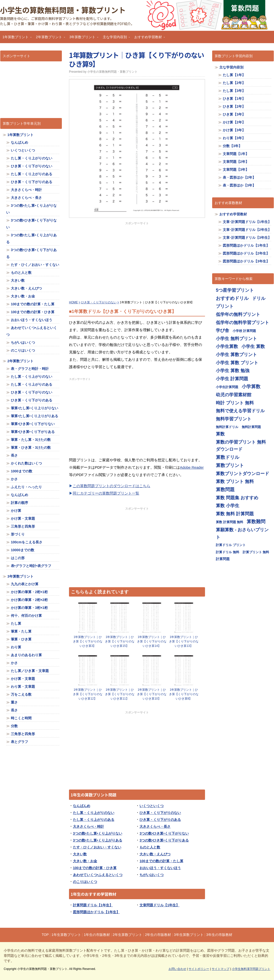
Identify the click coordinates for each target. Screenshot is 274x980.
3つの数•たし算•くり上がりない (98, 833)
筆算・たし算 (21, 631)
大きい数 (80, 854)
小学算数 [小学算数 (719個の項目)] (251, 387)
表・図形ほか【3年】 (239, 185)
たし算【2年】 (234, 83)
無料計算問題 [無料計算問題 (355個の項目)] (251, 427)
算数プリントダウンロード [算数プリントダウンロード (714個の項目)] (242, 473)
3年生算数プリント (189, 935)
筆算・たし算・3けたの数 (31, 440)
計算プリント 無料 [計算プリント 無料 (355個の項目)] (256, 552)
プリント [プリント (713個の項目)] (225, 306)
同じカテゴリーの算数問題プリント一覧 (106, 493)
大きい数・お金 (85, 861)
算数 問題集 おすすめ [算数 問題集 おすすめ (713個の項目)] (237, 498)
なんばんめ (82, 806)
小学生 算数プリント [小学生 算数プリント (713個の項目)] (236, 354)
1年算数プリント (16, 39)
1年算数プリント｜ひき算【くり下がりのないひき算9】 (137, 59)
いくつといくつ (152, 806)
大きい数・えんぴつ (155, 854)
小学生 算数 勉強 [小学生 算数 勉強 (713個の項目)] (233, 370)
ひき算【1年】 (234, 99)
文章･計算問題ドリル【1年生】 (247, 222)
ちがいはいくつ (152, 875)
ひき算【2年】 (234, 106)
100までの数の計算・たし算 (161, 861)
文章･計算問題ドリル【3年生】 (247, 238)
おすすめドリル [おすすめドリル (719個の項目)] (232, 298)
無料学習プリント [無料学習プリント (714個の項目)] (234, 419)
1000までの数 (22, 471)
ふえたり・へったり (26, 487)
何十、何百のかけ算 (26, 616)
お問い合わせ (177, 969)
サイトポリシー (199, 969)
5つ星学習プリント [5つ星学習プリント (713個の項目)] (235, 290)
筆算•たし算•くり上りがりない (34, 408)
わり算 (16, 647)
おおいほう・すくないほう (160, 868)
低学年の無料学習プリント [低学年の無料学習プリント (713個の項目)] (242, 322)
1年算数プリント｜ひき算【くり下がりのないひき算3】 (88, 641)
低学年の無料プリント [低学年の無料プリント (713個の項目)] (238, 314)
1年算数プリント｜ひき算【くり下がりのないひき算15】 (120, 641)
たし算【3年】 (234, 91)
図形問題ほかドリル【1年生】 (96, 912)
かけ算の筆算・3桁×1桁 (29, 608)
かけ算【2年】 (234, 122)
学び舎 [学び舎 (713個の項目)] (223, 330)
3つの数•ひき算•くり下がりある (164, 840)
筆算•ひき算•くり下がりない (33, 424)
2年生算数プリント (127, 935)
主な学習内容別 (115, 39)
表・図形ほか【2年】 (239, 177)
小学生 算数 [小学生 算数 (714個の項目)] (253, 346)
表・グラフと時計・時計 (30, 369)
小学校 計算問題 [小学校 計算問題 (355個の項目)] (244, 331)
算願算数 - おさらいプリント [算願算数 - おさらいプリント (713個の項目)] (242, 533)
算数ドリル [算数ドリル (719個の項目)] (228, 457)
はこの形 (18, 558)
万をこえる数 (21, 694)
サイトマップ (221, 969)
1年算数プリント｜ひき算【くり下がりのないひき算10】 (152, 694)
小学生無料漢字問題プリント (251, 969)
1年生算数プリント (66, 935)
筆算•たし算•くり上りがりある (34, 416)
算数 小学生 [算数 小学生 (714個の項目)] (228, 506)
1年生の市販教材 (97, 935)
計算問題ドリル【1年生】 (93, 905)
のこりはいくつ (85, 882)
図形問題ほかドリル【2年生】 (246, 253)
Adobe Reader (192, 467)
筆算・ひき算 (21, 639)
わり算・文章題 (23, 687)
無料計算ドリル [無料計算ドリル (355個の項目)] (227, 427)
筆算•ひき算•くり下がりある (33, 432)
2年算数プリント (49, 39)
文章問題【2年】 (236, 162)
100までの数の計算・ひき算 (95, 868)
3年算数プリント (83, 39)
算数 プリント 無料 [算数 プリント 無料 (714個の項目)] (235, 481)
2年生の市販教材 (158, 935)
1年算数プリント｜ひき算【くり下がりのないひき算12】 (88, 694)
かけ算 (16, 511)
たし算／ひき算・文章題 (30, 671)
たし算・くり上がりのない (94, 813)
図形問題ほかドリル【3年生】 (246, 261)
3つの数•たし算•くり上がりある (98, 840)
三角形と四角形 (23, 526)
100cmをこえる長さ (27, 542)
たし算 (16, 623)
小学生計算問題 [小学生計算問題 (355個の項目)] (227, 387)
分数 (14, 726)
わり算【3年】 (234, 138)
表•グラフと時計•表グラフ (31, 566)
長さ (14, 455)
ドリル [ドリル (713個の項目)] (259, 298)
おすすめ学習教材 (148, 39)
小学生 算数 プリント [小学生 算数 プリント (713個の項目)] (237, 363)
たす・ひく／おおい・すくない (97, 847)
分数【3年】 (232, 146)
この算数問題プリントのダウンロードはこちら (111, 486)
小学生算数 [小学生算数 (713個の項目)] (227, 346)
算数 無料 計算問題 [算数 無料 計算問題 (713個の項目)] (235, 514)
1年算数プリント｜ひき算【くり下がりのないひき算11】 (120, 694)
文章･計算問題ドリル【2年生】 (247, 230)
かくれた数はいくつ (26, 463)
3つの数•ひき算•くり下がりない (164, 833)
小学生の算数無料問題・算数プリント (63, 10)
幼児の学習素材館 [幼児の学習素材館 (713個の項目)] (234, 395)
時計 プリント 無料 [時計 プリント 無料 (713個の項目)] (235, 403)
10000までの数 (23, 550)
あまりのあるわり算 (26, 655)
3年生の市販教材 (219, 935)
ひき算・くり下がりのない (160, 813)
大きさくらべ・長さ (155, 826)
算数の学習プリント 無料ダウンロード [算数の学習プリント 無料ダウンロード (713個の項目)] (241, 446)
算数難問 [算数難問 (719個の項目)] (256, 522)
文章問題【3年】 (236, 170)
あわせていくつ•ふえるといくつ (98, 875)
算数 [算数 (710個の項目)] (220, 434)
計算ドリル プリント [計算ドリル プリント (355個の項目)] (231, 545)
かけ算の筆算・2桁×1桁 (29, 592)
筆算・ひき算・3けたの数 (31, 447)
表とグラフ (19, 742)
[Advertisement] (137, 260)
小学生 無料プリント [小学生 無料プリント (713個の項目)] (236, 338)
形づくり (18, 534)
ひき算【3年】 (234, 114)
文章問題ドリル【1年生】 (159, 905)
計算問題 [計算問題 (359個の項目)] (223, 559)
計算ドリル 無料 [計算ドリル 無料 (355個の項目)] (228, 552)
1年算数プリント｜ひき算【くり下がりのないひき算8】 (184, 694)
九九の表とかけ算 (25, 584)
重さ (14, 702)
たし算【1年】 (234, 75)
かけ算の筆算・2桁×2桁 (29, 600)
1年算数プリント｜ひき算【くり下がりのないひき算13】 (184, 641)
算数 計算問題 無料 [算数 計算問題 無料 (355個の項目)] (230, 522)
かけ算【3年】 (234, 130)
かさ (14, 479)
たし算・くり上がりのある (94, 820)
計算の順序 (19, 503)
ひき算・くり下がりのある (160, 820)
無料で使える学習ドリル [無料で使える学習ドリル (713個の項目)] (240, 411)
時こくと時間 (21, 718)
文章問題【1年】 (236, 154)
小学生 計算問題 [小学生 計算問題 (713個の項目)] (232, 379)
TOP (45, 935)
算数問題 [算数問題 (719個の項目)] (225, 490)
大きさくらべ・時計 (88, 826)
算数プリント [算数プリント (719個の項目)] (230, 465)
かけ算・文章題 (23, 518)
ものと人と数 (150, 847)
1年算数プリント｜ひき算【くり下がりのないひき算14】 (152, 641)
